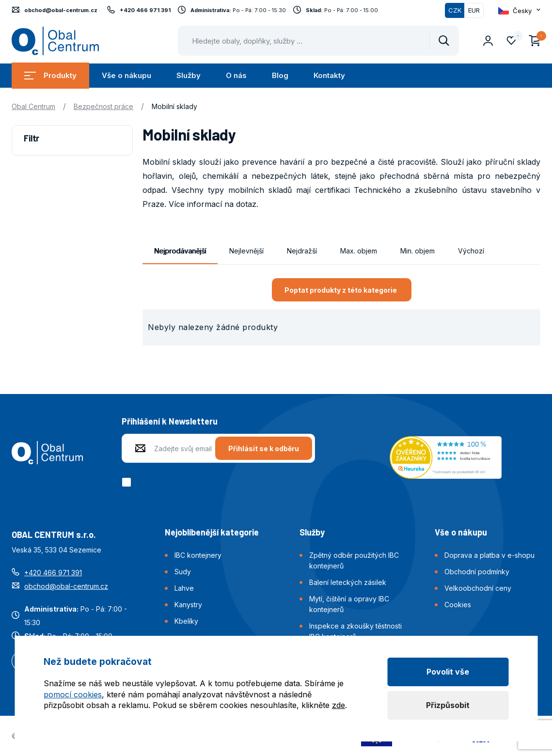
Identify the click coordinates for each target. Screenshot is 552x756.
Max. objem (359, 251)
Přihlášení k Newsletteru (170, 421)
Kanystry (188, 605)
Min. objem (418, 251)
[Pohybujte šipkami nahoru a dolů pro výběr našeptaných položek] (318, 41)
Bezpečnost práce (103, 106)
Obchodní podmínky (477, 572)
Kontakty (329, 75)
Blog (280, 75)
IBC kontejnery (198, 555)
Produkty (50, 75)
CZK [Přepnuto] (455, 10)
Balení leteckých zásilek (348, 582)
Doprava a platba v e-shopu (489, 555)
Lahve (184, 588)
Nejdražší (302, 251)
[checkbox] (128, 482)
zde (339, 705)
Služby (189, 75)
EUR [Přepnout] (474, 10)
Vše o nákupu (126, 75)
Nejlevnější (246, 251)
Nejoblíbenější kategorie (212, 532)
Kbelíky (186, 621)
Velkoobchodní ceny (478, 588)
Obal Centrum (33, 106)
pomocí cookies (73, 694)
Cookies (458, 605)
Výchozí (471, 251)
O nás (236, 75)
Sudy (183, 572)
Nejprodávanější (180, 251)
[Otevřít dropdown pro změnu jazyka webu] (519, 11)
